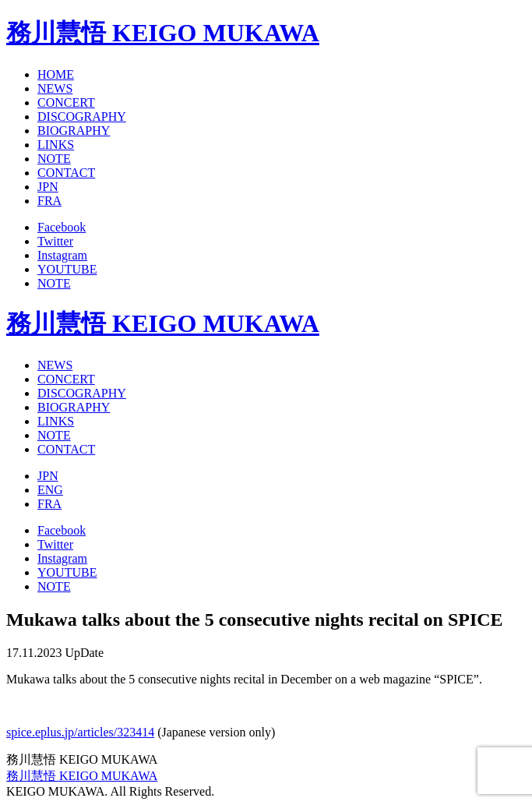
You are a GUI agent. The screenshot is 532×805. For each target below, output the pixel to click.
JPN (48, 187)
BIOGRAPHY (74, 131)
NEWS (55, 88)
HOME (56, 74)
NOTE (54, 159)
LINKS (56, 145)
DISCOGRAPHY (82, 117)
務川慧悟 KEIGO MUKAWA (163, 33)
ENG (50, 490)
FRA (49, 201)
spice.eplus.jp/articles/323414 (80, 732)
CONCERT (66, 102)
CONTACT (66, 173)
